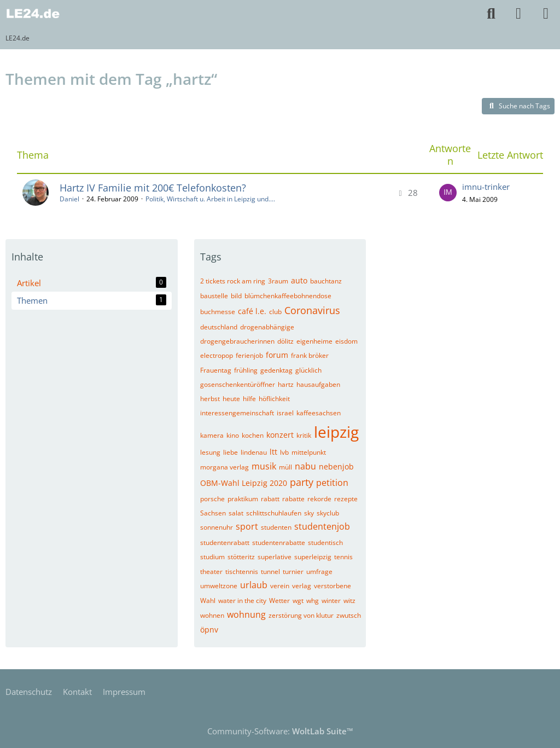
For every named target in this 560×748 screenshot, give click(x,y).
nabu (305, 466)
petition (332, 483)
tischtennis (242, 572)
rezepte (346, 499)
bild (236, 296)
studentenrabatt (225, 543)
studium (212, 557)
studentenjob (322, 526)
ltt (273, 452)
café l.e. (252, 311)
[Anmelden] (518, 14)
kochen (253, 435)
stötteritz (241, 557)
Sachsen (213, 513)
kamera (212, 435)
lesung (210, 452)
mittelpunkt (309, 452)
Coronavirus (312, 310)
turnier (293, 572)
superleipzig (313, 557)
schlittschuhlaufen (274, 513)
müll (285, 467)
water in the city (242, 601)
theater (211, 572)
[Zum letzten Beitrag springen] (448, 193)
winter (331, 601)
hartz (286, 384)
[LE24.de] (33, 14)
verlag (302, 586)
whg (313, 601)
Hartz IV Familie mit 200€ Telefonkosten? (153, 188)
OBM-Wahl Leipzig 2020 (244, 483)
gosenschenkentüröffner (238, 384)
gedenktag (276, 370)
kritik (304, 435)
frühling (246, 370)
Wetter (279, 601)
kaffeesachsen (319, 413)
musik (264, 466)
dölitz (285, 341)
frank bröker (310, 355)
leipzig (336, 432)
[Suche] (491, 14)
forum (277, 355)
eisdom (346, 341)
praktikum (243, 499)
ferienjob (249, 355)
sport (247, 526)
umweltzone (219, 586)
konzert (280, 435)
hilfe (249, 399)
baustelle (214, 296)
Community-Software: (280, 731)
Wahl (208, 601)
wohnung (246, 614)
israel (285, 413)
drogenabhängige (267, 327)
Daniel (69, 199)
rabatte (293, 499)
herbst (210, 399)
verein (280, 586)
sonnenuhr (217, 527)
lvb (284, 452)
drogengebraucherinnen (237, 341)
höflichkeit (274, 399)
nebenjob (336, 466)
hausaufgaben (318, 384)
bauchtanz (326, 281)
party (302, 482)
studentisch (325, 543)
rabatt (270, 499)
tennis (343, 557)
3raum (278, 281)
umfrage (319, 572)
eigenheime (314, 341)
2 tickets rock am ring (233, 281)
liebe (231, 452)
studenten (276, 527)
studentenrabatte (279, 543)
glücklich (308, 370)
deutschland (219, 327)
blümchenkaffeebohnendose (288, 296)
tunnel (270, 572)
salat (236, 513)
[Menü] (546, 14)
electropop (217, 355)
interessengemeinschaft (237, 413)
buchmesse (218, 312)
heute (231, 399)
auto (299, 280)
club (275, 312)
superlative (275, 557)
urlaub (254, 585)
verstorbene (332, 586)
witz (349, 601)
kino (233, 435)
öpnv (209, 630)
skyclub (328, 513)
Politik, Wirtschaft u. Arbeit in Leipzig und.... (210, 199)
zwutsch (349, 615)
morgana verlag (224, 467)
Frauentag (216, 370)
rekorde (319, 499)
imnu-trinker (486, 187)
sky (309, 513)
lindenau (254, 452)
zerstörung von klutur (301, 615)
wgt (298, 601)
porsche (212, 499)
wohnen (212, 615)
